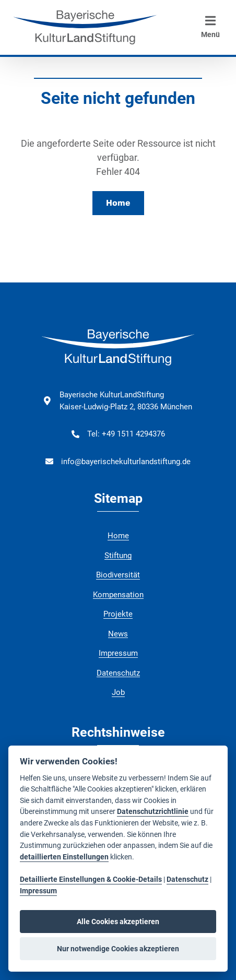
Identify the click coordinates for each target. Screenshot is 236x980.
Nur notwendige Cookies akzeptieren (118, 949)
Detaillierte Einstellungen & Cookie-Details (91, 879)
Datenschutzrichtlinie (153, 812)
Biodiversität (118, 575)
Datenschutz (118, 673)
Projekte (118, 614)
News (118, 634)
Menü (210, 27)
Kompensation (118, 595)
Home (118, 203)
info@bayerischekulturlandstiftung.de (126, 462)
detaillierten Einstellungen (64, 857)
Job (118, 692)
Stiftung (118, 556)
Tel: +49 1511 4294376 (126, 434)
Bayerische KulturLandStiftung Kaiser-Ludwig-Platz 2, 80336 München (126, 401)
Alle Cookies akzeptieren (118, 922)
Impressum (118, 653)
